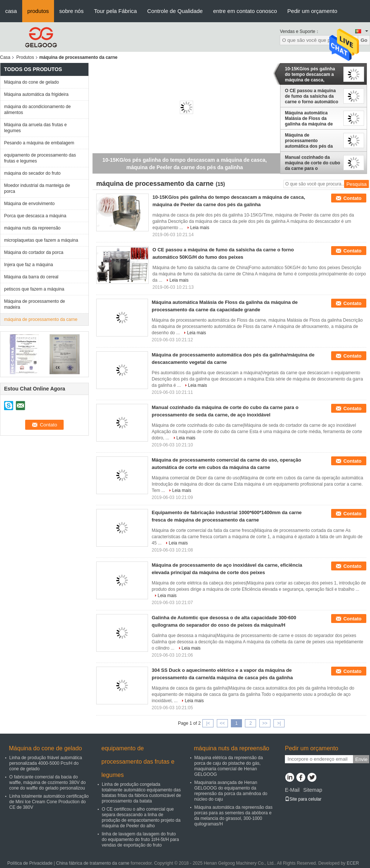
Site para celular (303, 799)
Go (364, 40)
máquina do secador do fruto (32, 173)
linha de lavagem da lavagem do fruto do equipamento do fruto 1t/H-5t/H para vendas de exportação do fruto (140, 839)
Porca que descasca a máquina (35, 216)
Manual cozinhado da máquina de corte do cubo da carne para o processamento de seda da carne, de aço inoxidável (312, 163)
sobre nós (71, 11)
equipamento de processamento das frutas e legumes (40, 158)
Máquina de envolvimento (29, 204)
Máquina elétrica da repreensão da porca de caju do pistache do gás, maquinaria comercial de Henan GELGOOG (228, 766)
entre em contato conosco (245, 11)
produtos (38, 11)
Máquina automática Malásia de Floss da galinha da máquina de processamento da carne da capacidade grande (311, 118)
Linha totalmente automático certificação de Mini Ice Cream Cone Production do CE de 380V (49, 802)
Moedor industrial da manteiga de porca (37, 188)
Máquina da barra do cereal (31, 277)
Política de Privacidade (30, 863)
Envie (361, 759)
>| (279, 723)
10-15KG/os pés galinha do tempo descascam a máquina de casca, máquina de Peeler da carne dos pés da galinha (311, 74)
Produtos (25, 57)
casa (11, 11)
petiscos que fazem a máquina (34, 289)
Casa (5, 57)
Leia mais (200, 228)
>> (265, 723)
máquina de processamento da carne (41, 319)
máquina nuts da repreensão (32, 228)
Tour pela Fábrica (115, 11)
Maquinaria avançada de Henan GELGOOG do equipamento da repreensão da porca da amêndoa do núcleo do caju (231, 791)
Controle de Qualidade (175, 11)
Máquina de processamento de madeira (35, 304)
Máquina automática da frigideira (36, 94)
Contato (352, 198)
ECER (353, 863)
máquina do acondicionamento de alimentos (37, 110)
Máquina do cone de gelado (31, 82)
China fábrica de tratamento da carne (93, 863)
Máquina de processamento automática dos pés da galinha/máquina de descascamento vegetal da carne (310, 141)
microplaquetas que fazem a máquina (41, 240)
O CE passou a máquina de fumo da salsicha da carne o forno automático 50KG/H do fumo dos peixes (312, 96)
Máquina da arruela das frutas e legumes (35, 128)
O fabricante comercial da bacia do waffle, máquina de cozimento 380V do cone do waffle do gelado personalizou (48, 782)
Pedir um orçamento (312, 11)
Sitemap (312, 790)
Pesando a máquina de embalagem (39, 143)
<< (222, 723)
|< (208, 723)
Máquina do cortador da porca (34, 252)
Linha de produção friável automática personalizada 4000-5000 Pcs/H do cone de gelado (46, 763)
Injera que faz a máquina (28, 265)
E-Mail (292, 790)
